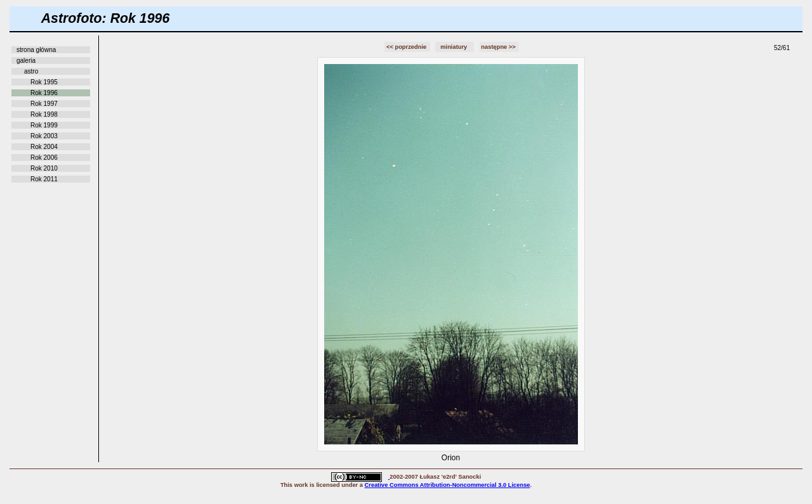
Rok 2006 (44, 158)
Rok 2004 (44, 147)
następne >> (499, 47)
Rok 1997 (44, 104)
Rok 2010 (44, 168)
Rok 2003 (44, 136)
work (301, 485)
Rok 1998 (44, 114)
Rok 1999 (44, 125)
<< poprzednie (407, 47)
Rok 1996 (44, 93)
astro (31, 71)
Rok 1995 (44, 82)
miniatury (455, 47)
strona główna (36, 50)
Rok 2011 (44, 179)
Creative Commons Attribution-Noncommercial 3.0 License (448, 485)
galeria (26, 61)
